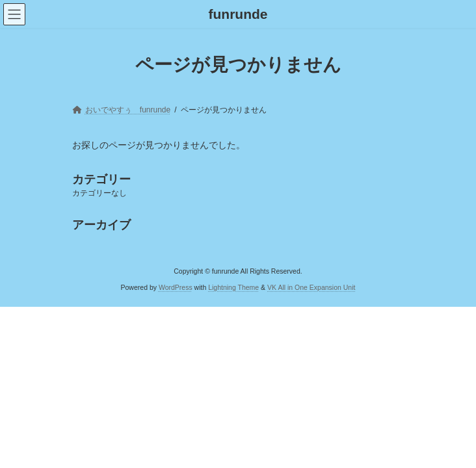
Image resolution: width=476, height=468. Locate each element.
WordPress (176, 287)
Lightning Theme (233, 287)
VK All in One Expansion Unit (311, 287)
